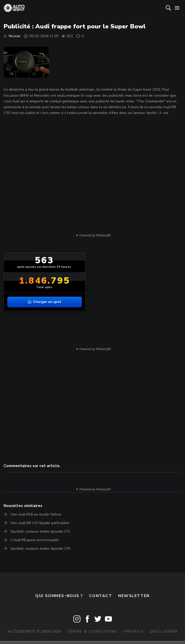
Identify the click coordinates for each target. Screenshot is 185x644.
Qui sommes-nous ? (59, 596)
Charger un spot (45, 302)
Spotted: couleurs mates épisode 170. (41, 549)
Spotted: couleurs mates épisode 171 (40, 531)
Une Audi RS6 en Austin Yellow (36, 514)
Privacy (134, 631)
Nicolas (15, 36)
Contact (101, 596)
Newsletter (134, 596)
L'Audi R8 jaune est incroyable (35, 540)
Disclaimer (164, 631)
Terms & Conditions (92, 631)
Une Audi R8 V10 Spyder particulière (40, 523)
